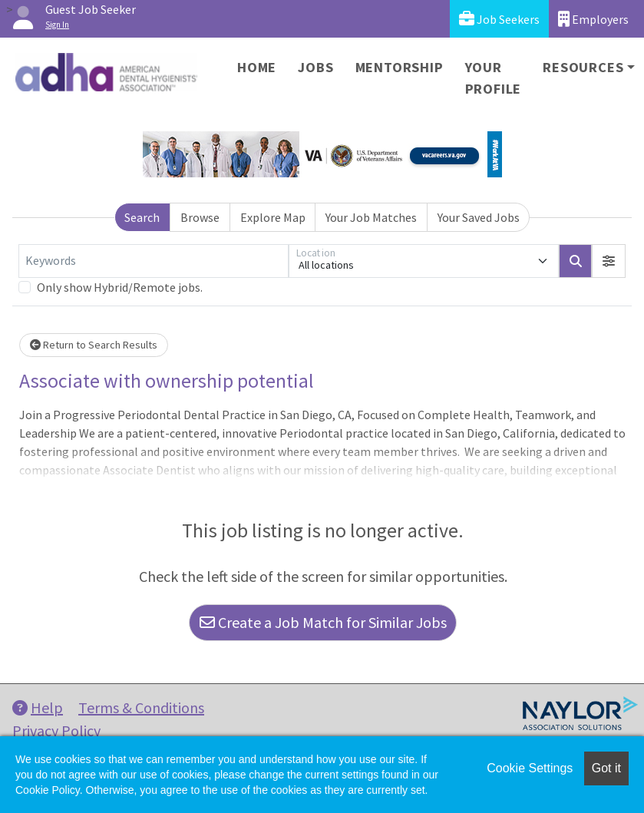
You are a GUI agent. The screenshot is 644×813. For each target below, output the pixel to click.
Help (38, 707)
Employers (593, 19)
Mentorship (400, 67)
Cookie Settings (530, 768)
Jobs (315, 67)
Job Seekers (499, 19)
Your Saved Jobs (479, 217)
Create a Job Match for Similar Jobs (323, 622)
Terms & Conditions (141, 707)
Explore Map (273, 217)
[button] (609, 261)
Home (257, 67)
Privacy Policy (56, 730)
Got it (606, 768)
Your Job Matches (371, 217)
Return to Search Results (94, 345)
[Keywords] (154, 261)
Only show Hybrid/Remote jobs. (120, 287)
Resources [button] (583, 67)
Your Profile (494, 78)
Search (142, 217)
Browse (200, 217)
